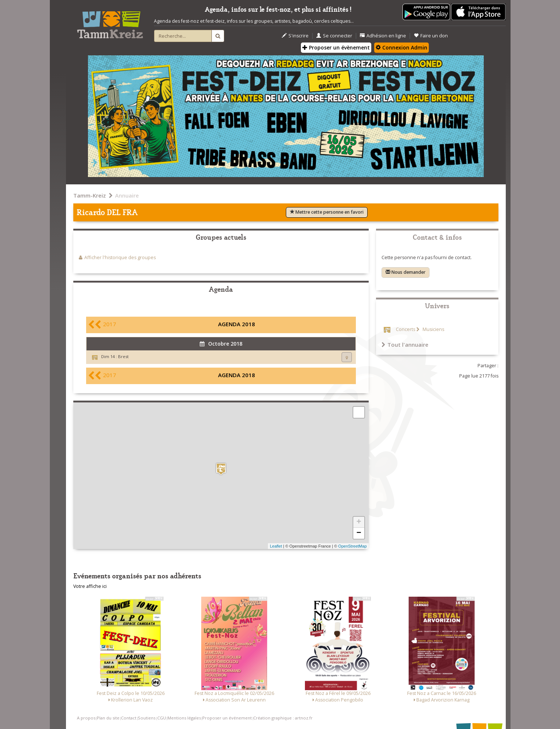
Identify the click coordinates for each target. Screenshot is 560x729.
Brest (123, 356)
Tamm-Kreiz (90, 195)
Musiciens (433, 329)
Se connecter (334, 36)
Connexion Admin (401, 47)
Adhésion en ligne (383, 36)
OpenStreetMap (353, 546)
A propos (86, 718)
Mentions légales (184, 718)
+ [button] (359, 522)
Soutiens (147, 718)
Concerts (406, 329)
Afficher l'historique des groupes (120, 257)
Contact (129, 718)
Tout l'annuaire (405, 345)
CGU (162, 718)
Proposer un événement (227, 718)
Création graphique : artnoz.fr (283, 718)
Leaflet (276, 546)
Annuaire (127, 195)
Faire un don (431, 36)
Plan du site (108, 718)
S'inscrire (295, 36)
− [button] (359, 533)
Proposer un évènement (336, 47)
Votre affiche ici (90, 586)
